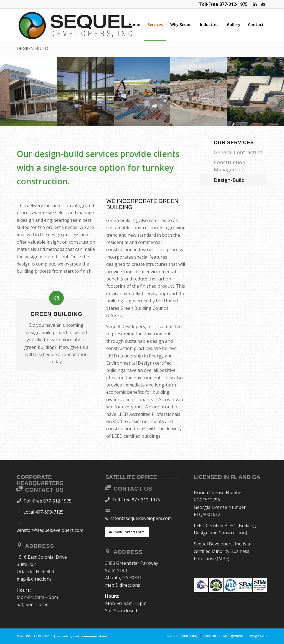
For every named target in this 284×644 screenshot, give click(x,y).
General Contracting (238, 152)
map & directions (34, 579)
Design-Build (32, 49)
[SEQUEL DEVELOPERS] (76, 25)
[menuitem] (134, 25)
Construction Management (230, 166)
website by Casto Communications (82, 636)
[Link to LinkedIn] (255, 4)
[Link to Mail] (263, 4)
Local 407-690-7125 (43, 512)
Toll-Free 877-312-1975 (47, 501)
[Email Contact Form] (127, 532)
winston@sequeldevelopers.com (50, 530)
